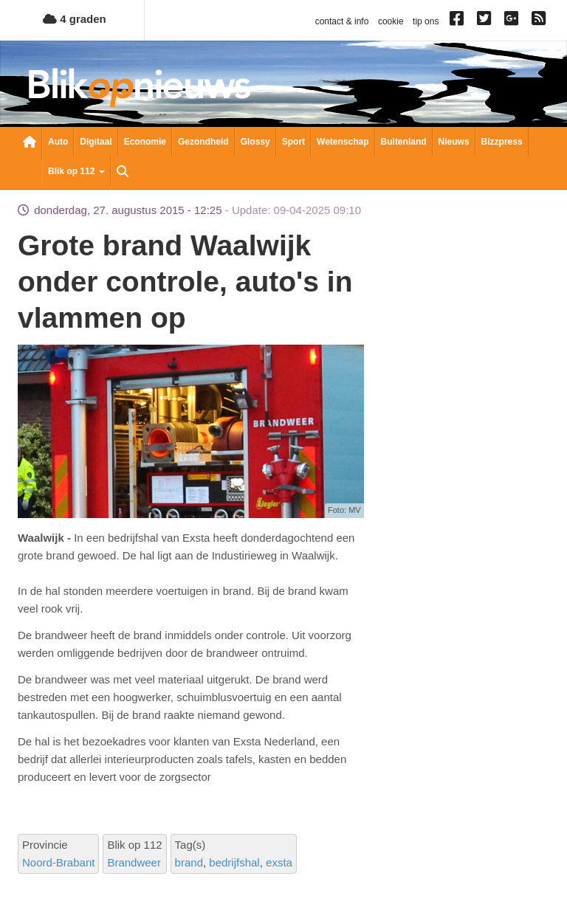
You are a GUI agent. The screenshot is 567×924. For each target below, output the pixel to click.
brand (189, 862)
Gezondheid (203, 142)
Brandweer (134, 862)
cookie (391, 21)
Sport (293, 142)
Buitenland (404, 142)
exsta (279, 862)
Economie (145, 142)
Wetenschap (343, 142)
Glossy (255, 142)
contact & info (342, 21)
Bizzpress (502, 142)
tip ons (426, 21)
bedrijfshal (234, 862)
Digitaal (96, 142)
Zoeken (123, 173)
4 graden (75, 19)
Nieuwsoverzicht (30, 143)
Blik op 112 (76, 171)
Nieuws (454, 142)
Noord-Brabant (58, 862)
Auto (58, 142)
